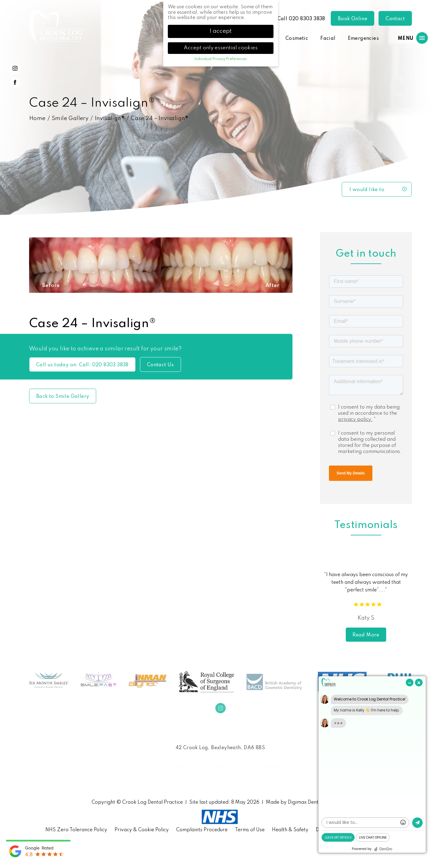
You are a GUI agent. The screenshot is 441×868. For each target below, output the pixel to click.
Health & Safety (290, 830)
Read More (366, 635)
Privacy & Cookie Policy (142, 830)
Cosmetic (297, 39)
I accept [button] (221, 31)
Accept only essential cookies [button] (221, 48)
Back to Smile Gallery (63, 397)
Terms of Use (250, 830)
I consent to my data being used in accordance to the (369, 413)
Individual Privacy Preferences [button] (221, 59)
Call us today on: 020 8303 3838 (82, 365)
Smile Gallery (70, 119)
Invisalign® (110, 119)
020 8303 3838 (307, 19)
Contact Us (160, 365)
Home (38, 119)
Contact (395, 19)
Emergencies (363, 39)
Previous (317, 596)
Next (415, 596)
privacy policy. (355, 420)
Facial (328, 39)
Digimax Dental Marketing (318, 802)
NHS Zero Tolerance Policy (76, 830)
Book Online (352, 19)
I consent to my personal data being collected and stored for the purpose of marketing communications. (370, 443)
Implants (273, 768)
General (185, 768)
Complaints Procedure (202, 830)
